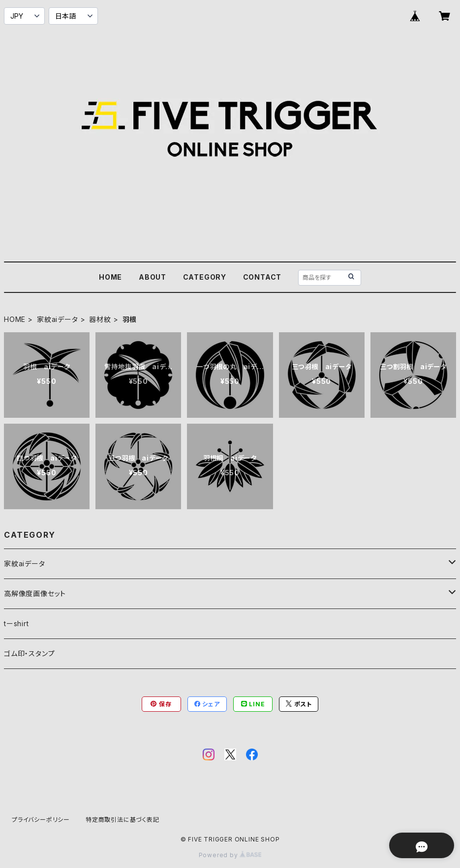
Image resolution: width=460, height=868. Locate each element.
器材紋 (100, 319)
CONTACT (262, 277)
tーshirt (16, 623)
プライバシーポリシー (41, 820)
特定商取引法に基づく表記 (123, 820)
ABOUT (153, 277)
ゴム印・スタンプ (29, 653)
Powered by (230, 855)
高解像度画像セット (35, 593)
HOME (110, 277)
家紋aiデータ (58, 319)
